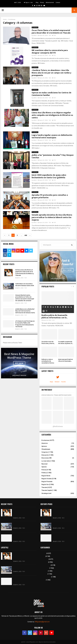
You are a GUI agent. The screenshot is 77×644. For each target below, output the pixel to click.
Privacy (42, 3)
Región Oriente (46, 479)
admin (35, 35)
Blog (37, 3)
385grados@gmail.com (42, 622)
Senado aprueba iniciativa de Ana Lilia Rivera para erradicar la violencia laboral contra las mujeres (52, 217)
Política (44, 473)
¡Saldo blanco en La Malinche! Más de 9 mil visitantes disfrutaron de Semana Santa (25, 311)
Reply (51, 382)
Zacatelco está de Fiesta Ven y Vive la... (48, 343)
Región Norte (46, 476)
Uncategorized (46, 493)
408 (26, 235)
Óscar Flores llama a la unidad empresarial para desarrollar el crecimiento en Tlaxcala (51, 32)
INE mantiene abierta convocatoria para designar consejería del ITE (50, 52)
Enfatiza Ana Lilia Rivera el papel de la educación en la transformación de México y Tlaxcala (25, 273)
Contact (58, 3)
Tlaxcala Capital (47, 490)
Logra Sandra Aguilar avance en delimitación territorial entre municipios (52, 136)
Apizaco (44, 446)
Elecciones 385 (47, 458)
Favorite (63, 382)
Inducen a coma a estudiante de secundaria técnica (48, 361)
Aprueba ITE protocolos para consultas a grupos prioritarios (50, 196)
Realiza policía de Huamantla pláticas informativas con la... (55, 316)
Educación (45, 455)
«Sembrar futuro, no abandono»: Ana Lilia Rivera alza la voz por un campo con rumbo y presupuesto (51, 73)
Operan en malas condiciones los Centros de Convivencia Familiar (51, 94)
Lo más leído (46, 461)
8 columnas (35, 27)
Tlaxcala (44, 487)
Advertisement (50, 3)
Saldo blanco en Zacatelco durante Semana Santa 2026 (25, 285)
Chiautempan (46, 449)
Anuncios (45, 443)
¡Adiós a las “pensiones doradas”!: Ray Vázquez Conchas (53, 156)
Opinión (44, 467)
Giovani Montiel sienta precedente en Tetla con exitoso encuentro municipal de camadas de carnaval (25, 298)
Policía (44, 470)
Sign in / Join (28, 3)
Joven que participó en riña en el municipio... (66, 360)
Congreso (45, 452)
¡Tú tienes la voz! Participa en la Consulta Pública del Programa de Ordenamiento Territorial (25, 324)
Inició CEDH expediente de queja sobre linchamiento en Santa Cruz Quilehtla (49, 176)
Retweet (57, 382)
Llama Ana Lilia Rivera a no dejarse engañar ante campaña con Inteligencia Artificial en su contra (52, 115)
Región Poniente (47, 482)
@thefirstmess (58, 426)
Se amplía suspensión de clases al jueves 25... (66, 343)
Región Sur (45, 484)
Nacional (44, 464)
